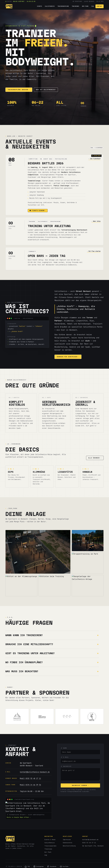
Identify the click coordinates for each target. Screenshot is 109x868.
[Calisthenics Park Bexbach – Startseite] (9, 6)
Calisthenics (50, 6)
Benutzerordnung (69, 846)
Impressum (67, 840)
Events (39, 6)
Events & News (50, 840)
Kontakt (99, 6)
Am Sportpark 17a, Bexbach (93, 846)
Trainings (75, 6)
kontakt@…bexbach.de (90, 840)
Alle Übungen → (95, 458)
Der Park (85, 6)
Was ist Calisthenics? (46, 90)
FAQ (93, 6)
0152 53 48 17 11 (89, 843)
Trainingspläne (63, 6)
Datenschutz (68, 843)
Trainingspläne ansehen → (19, 90)
